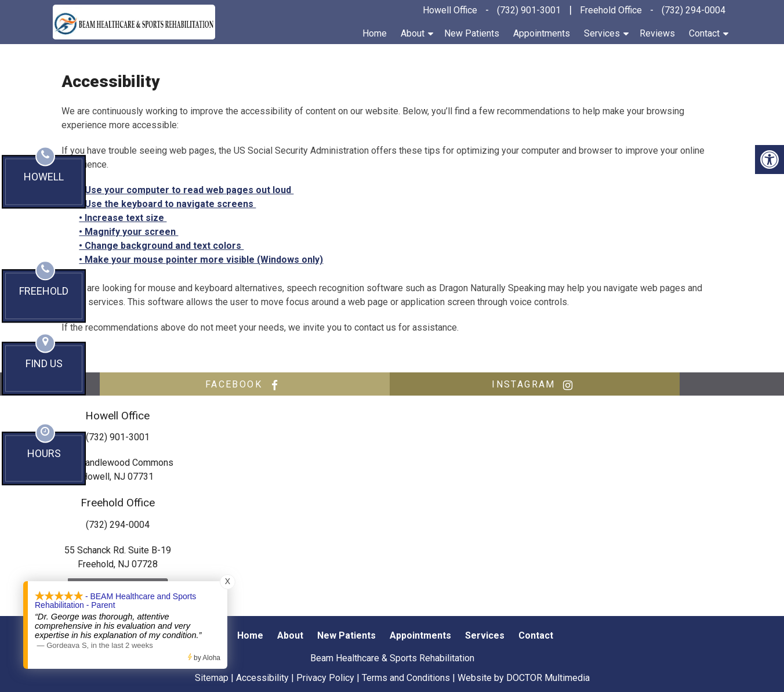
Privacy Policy (325, 678)
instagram (535, 385)
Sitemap (212, 678)
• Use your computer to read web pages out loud (186, 190)
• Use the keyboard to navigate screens (167, 204)
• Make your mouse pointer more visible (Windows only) (201, 260)
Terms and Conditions (406, 678)
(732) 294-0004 (694, 10)
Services (602, 33)
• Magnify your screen (128, 232)
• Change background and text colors (161, 246)
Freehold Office (611, 10)
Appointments (542, 33)
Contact (704, 33)
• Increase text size (123, 218)
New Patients (472, 33)
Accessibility (262, 678)
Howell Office (450, 10)
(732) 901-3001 (529, 10)
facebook (245, 385)
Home (375, 33)
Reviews (657, 33)
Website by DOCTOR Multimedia (524, 678)
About (413, 33)
